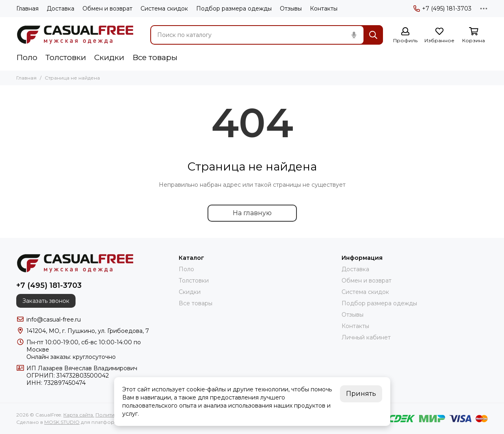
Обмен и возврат (107, 9)
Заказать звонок (46, 301)
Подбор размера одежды (234, 9)
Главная (27, 9)
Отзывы (291, 9)
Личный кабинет (366, 337)
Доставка (61, 9)
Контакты (324, 9)
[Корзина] (474, 36)
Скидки (109, 57)
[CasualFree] (75, 35)
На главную (252, 213)
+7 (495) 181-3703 (442, 9)
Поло (27, 57)
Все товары (155, 57)
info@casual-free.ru (54, 320)
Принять (361, 394)
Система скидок (164, 9)
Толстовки (66, 57)
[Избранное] (439, 36)
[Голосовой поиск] (354, 35)
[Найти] (373, 35)
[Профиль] (405, 36)
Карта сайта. (79, 415)
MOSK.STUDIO (62, 422)
